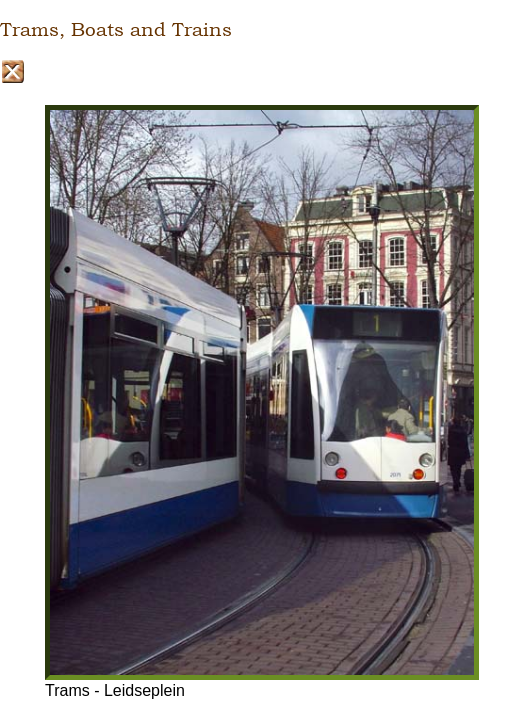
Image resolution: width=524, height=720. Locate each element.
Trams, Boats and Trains (116, 30)
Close (12, 71)
